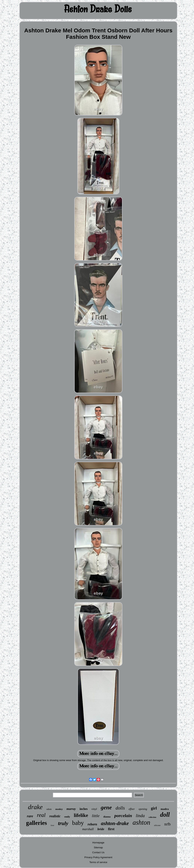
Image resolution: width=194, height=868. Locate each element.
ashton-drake (115, 823)
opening (143, 809)
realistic (55, 816)
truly (63, 823)
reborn (92, 824)
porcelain (123, 816)
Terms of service (98, 862)
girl (154, 808)
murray (71, 809)
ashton (141, 822)
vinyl (94, 809)
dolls (120, 808)
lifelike (81, 815)
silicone (157, 825)
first (111, 829)
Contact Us (98, 852)
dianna (107, 817)
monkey (59, 809)
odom (49, 809)
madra (165, 809)
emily (67, 817)
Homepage (98, 843)
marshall (88, 829)
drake (35, 807)
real (41, 815)
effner (132, 809)
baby (78, 823)
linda (140, 816)
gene (106, 807)
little (96, 816)
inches (84, 809)
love (52, 825)
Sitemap (98, 847)
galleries (36, 823)
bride (101, 829)
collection (152, 817)
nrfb (167, 824)
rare (30, 816)
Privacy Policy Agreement (98, 857)
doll (165, 815)
